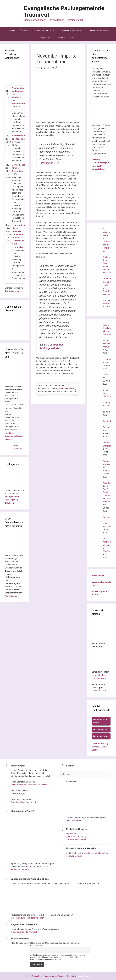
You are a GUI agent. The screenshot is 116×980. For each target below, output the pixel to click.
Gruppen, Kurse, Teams (74, 30)
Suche (73, 38)
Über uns (26, 30)
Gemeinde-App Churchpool (23, 802)
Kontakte (11, 30)
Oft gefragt (47, 38)
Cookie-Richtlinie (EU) (76, 840)
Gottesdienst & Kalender (47, 30)
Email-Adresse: (37, 946)
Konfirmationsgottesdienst (18, 139)
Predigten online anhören (107, 304)
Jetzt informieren (74, 820)
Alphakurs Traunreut (20, 869)
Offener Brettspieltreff (107, 446)
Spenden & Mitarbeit (100, 30)
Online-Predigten (18, 793)
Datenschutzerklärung (76, 837)
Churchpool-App (99, 691)
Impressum (71, 834)
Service (62, 38)
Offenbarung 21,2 (50, 163)
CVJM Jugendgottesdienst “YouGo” (107, 545)
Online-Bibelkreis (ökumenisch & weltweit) (30, 785)
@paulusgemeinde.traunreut (24, 932)
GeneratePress (83, 976)
